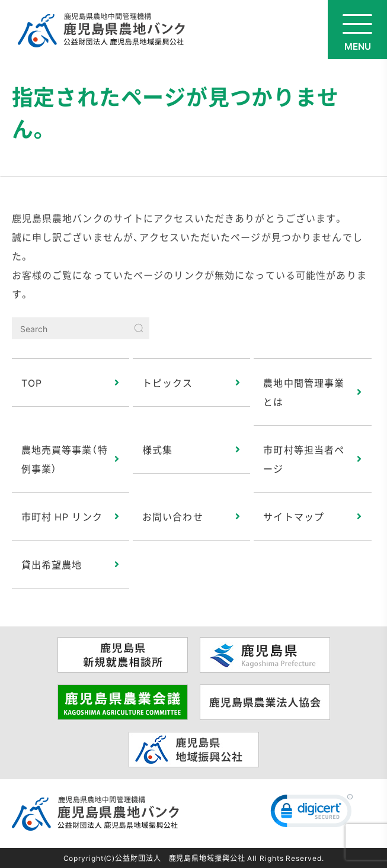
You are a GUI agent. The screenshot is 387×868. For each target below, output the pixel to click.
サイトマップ (294, 516)
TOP (32, 382)
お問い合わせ (173, 516)
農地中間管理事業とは (304, 392)
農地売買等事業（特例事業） (65, 459)
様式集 (157, 449)
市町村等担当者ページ (304, 459)
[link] (312, 814)
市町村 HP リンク (62, 516)
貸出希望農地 (52, 564)
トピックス (168, 382)
